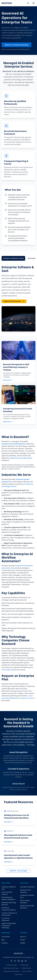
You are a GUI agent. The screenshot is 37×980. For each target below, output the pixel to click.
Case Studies (6, 937)
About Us (23, 937)
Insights (23, 943)
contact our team (27, 698)
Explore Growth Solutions (14, 301)
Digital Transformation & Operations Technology (9, 926)
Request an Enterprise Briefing (16, 46)
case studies (6, 670)
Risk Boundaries (26, 968)
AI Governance (24, 965)
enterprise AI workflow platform (14, 444)
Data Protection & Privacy (11, 968)
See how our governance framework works (16, 50)
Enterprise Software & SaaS (13, 258)
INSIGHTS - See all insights (18, 871)
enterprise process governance (21, 458)
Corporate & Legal (11, 965)
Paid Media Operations (28, 887)
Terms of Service (27, 971)
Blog (3, 940)
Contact (23, 940)
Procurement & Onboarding (11, 971)
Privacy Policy (19, 974)
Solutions (5, 943)
